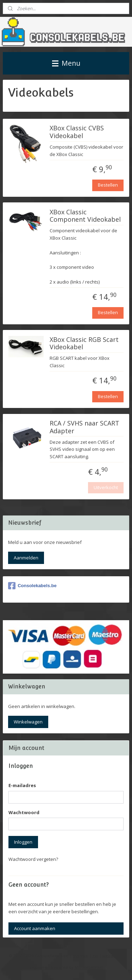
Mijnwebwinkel (89, 967)
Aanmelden (26, 558)
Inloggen (23, 842)
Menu (66, 63)
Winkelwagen (28, 722)
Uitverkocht (106, 487)
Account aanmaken (35, 928)
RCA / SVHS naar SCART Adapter (84, 427)
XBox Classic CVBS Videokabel (77, 132)
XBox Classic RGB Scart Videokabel (84, 344)
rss (95, 956)
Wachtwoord (24, 812)
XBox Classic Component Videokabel (85, 216)
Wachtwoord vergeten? (33, 859)
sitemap (80, 956)
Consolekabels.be (32, 586)
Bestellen (108, 185)
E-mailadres (22, 785)
